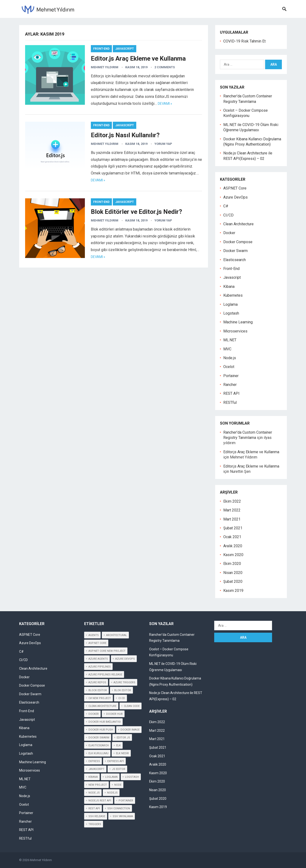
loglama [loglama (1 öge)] (111, 777)
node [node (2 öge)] (118, 785)
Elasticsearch (235, 260)
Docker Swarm (235, 251)
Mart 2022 (232, 510)
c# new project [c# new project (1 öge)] (100, 698)
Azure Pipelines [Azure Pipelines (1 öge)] (100, 667)
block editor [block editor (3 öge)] (98, 690)
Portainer (231, 376)
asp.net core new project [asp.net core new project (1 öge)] (107, 651)
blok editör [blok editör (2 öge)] (123, 690)
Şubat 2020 (233, 581)
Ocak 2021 (232, 537)
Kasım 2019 (233, 591)
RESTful (230, 402)
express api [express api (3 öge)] (116, 761)
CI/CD (228, 215)
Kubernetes (233, 295)
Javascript (125, 49)
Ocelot (229, 367)
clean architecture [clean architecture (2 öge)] (102, 706)
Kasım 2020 (233, 555)
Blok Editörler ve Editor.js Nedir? (137, 212)
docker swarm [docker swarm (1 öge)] (99, 738)
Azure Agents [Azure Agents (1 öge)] (98, 659)
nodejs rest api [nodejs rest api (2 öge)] (100, 801)
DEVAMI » (165, 104)
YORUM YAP (163, 144)
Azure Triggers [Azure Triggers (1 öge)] (124, 682)
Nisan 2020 (233, 573)
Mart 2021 (232, 519)
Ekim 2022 (232, 501)
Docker (229, 233)
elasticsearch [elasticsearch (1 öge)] (99, 745)
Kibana (229, 287)
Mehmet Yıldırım (105, 67)
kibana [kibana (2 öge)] (93, 777)
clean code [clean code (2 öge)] (132, 706)
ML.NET (230, 340)
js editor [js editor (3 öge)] (119, 769)
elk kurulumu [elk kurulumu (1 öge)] (98, 753)
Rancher (230, 385)
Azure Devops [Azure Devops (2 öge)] (125, 659)
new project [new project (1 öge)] (98, 785)
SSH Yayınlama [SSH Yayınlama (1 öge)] (123, 816)
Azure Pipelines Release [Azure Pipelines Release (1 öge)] (105, 675)
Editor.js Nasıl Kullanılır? (125, 135)
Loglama (230, 304)
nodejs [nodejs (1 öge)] (112, 793)
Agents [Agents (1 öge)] (94, 635)
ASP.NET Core (235, 188)
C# (226, 206)
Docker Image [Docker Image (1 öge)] (130, 730)
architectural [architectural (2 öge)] (117, 635)
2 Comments (165, 67)
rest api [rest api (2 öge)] (94, 808)
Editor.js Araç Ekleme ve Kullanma (138, 58)
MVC (227, 349)
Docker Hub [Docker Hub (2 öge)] (114, 714)
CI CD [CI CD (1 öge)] (122, 698)
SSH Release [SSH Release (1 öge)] (97, 816)
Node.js (230, 358)
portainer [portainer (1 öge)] (126, 801)
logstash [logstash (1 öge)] (132, 777)
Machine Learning (238, 322)
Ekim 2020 (232, 564)
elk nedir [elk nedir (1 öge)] (122, 753)
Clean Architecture (238, 224)
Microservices (235, 331)
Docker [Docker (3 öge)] (94, 714)
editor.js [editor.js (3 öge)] (123, 738)
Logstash (231, 313)
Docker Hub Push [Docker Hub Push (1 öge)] (101, 730)
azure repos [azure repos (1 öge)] (97, 682)
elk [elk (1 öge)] (118, 745)
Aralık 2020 (233, 546)
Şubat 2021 (233, 528)
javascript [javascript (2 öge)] (96, 769)
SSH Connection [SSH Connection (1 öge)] (119, 808)
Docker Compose (238, 242)
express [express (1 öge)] (94, 761)
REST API (231, 393)
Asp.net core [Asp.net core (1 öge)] (97, 643)
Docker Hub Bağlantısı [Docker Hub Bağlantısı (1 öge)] (105, 722)
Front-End (101, 49)
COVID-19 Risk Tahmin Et (244, 41)
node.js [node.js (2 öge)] (94, 793)
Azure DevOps (235, 197)
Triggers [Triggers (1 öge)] (95, 824)
